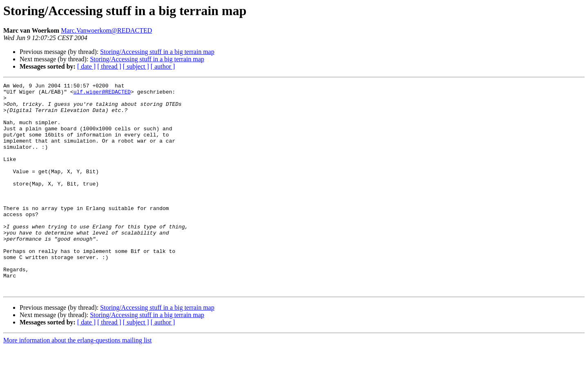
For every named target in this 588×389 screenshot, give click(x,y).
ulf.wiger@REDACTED (102, 94)
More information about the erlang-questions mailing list (77, 382)
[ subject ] (136, 66)
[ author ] (163, 66)
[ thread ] (109, 66)
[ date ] (86, 66)
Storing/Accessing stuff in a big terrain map (157, 52)
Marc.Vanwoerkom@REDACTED (106, 30)
